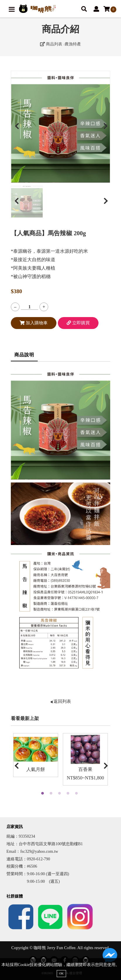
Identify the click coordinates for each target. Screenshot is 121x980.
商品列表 (51, 44)
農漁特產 (73, 44)
